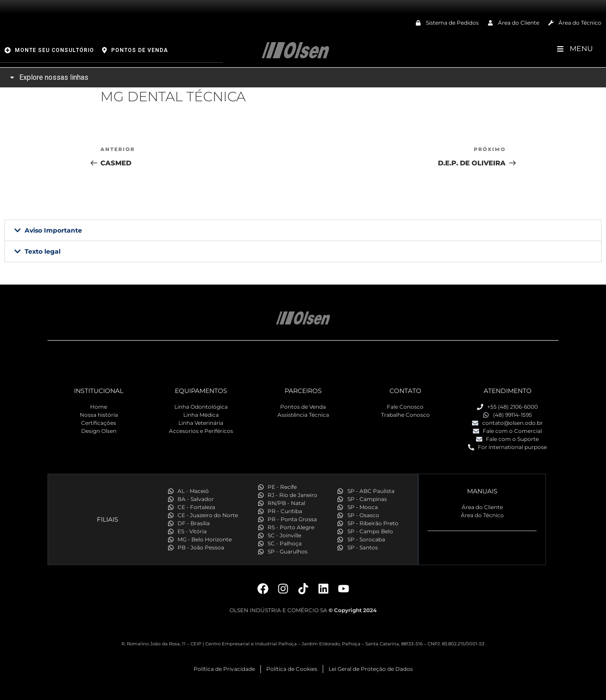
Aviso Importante (53, 230)
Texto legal (43, 251)
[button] (303, 230)
